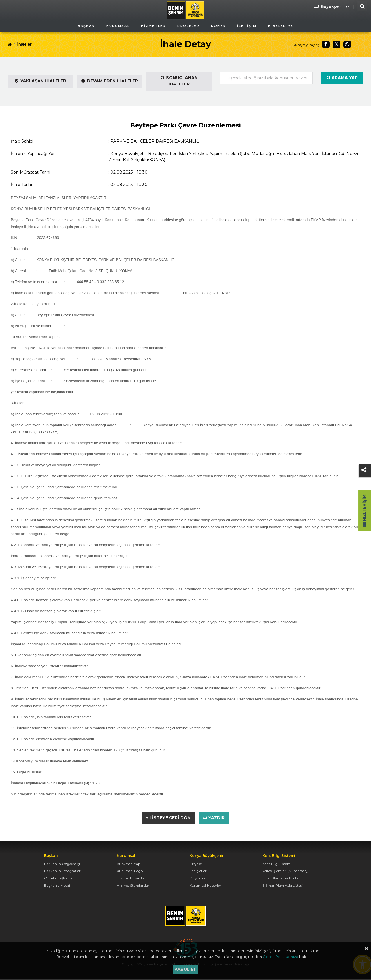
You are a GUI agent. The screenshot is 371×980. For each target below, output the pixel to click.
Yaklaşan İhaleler (40, 81)
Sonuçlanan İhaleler (179, 81)
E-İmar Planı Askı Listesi (282, 887)
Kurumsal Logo (130, 872)
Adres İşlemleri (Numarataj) (285, 872)
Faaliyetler (198, 872)
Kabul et (185, 969)
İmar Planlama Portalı (281, 879)
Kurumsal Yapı (129, 865)
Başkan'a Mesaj (57, 887)
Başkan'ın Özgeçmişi (62, 865)
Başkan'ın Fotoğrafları (63, 872)
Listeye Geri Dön (168, 819)
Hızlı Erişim (364, 510)
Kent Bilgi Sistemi (277, 865)
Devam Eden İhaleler (110, 81)
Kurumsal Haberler (205, 887)
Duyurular (198, 879)
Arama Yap (342, 78)
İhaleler (24, 44)
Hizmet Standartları (133, 887)
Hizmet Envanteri (132, 879)
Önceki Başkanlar (59, 879)
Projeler (196, 865)
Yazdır (214, 819)
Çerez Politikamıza (281, 957)
